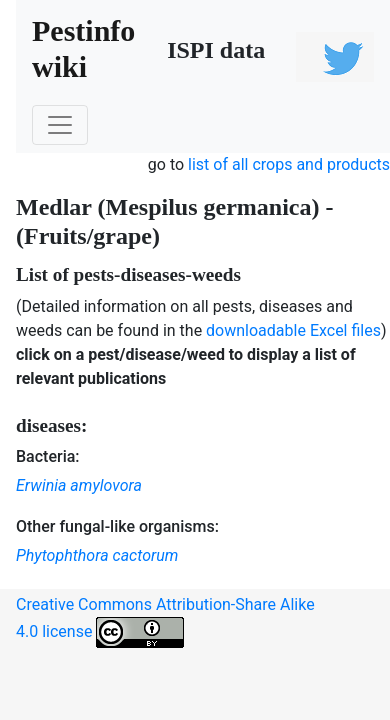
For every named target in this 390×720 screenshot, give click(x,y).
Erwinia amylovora (79, 485)
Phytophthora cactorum (97, 555)
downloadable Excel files (293, 330)
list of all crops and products (289, 164)
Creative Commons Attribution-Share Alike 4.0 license (165, 621)
